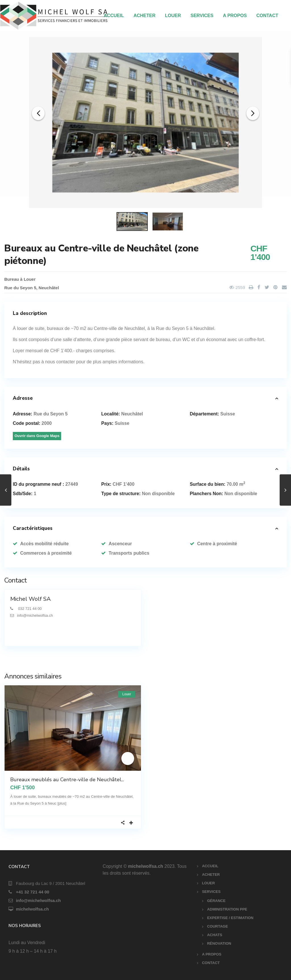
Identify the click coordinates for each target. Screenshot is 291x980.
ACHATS (215, 935)
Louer (30, 279)
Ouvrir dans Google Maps (37, 436)
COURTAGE (218, 926)
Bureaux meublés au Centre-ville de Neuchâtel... (67, 780)
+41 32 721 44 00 (33, 892)
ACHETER (145, 16)
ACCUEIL (114, 16)
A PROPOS (235, 16)
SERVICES (202, 16)
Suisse (228, 414)
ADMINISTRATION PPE (227, 909)
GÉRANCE (216, 901)
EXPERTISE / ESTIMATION (230, 918)
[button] (38, 111)
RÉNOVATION (219, 943)
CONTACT (267, 16)
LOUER (173, 16)
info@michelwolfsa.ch (38, 900)
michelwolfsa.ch (32, 909)
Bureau (12, 279)
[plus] (62, 803)
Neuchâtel (49, 288)
